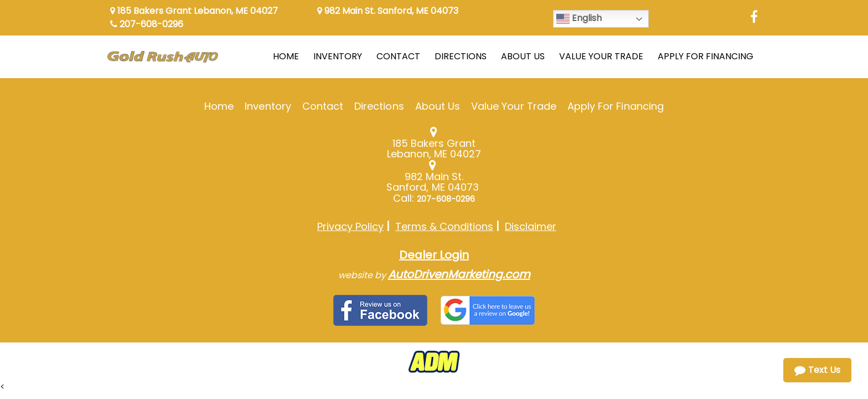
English (579, 19)
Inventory (268, 106)
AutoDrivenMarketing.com (459, 274)
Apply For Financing (616, 106)
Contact (323, 106)
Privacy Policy (350, 226)
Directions (379, 106)
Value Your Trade (514, 106)
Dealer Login (434, 255)
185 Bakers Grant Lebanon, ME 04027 (194, 11)
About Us (438, 106)
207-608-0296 (147, 24)
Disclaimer (531, 226)
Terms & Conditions (444, 226)
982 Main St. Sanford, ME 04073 (388, 11)
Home (219, 106)
